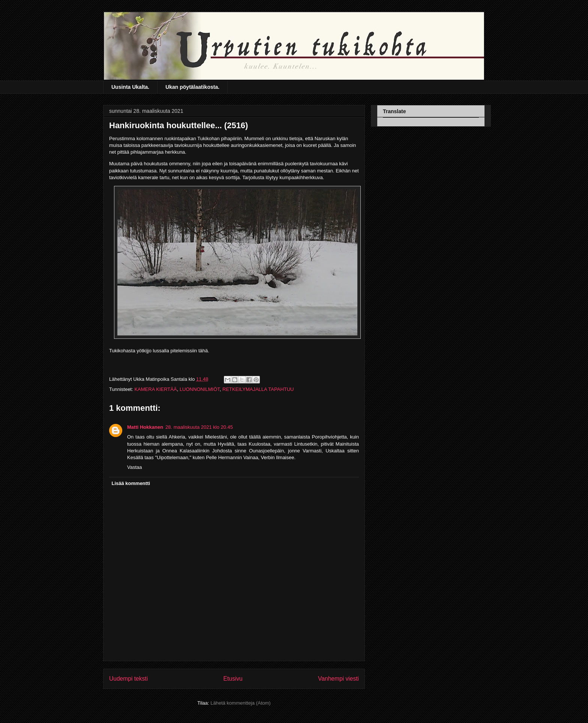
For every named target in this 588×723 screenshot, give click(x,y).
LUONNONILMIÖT (200, 389)
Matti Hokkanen (145, 427)
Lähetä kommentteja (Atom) (240, 703)
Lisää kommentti (131, 483)
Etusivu (233, 679)
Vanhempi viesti (338, 679)
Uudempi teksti (128, 679)
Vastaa (135, 467)
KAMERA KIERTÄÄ (155, 389)
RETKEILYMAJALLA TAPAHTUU (258, 389)
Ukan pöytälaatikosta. (192, 87)
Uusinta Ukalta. (130, 87)
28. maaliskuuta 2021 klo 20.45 (199, 427)
